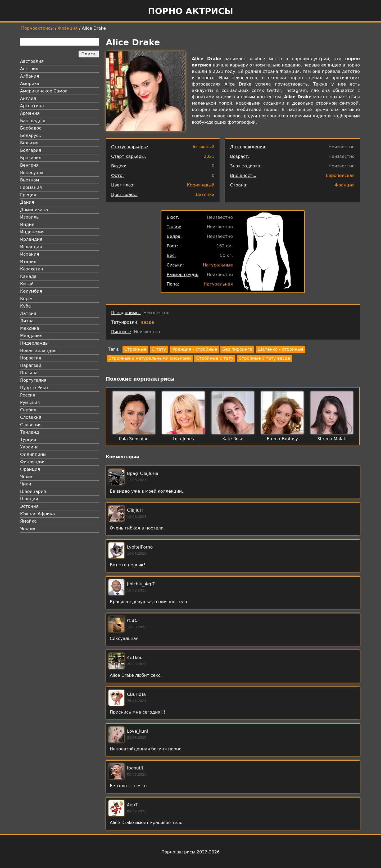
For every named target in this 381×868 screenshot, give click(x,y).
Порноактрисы (37, 28)
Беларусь (31, 135)
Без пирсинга (237, 349)
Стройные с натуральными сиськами (150, 358)
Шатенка (204, 195)
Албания (30, 76)
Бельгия (29, 143)
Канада (28, 276)
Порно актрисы (190, 11)
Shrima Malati (332, 439)
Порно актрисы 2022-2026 (190, 852)
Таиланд (30, 432)
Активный (203, 147)
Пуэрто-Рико (34, 388)
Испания (30, 254)
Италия (28, 262)
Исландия (31, 247)
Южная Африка (37, 514)
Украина (29, 447)
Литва (27, 321)
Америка (30, 84)
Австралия (32, 61)
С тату (159, 349)
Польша (29, 373)
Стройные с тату (215, 358)
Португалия (33, 380)
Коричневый (201, 185)
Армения (30, 113)
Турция (28, 440)
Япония (28, 529)
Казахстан (32, 269)
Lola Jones (183, 439)
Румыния (30, 402)
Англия (28, 98)
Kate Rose (233, 439)
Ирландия (31, 239)
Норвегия (31, 358)
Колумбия (31, 291)
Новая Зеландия (38, 351)
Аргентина (32, 106)
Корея (27, 299)
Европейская (340, 175)
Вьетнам (30, 180)
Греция (28, 195)
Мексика (30, 328)
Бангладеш (33, 121)
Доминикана (34, 210)
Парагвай (31, 365)
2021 (209, 156)
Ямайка (28, 521)
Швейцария (33, 491)
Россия (28, 395)
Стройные (135, 349)
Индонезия (32, 232)
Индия (27, 224)
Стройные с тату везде (264, 358)
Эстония (29, 506)
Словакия (31, 417)
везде (148, 322)
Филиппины (33, 454)
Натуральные (218, 265)
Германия (31, 187)
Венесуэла (32, 173)
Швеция (29, 499)
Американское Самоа (44, 91)
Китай (27, 284)
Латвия (28, 313)
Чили (26, 484)
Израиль (30, 217)
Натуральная (218, 284)
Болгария (31, 150)
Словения (31, 425)
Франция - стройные (194, 349)
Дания (27, 202)
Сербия (28, 410)
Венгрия (29, 165)
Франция (68, 28)
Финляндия (33, 462)
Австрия (29, 69)
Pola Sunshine (134, 439)
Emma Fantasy (282, 439)
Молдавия (31, 336)
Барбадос (31, 128)
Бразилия (31, 158)
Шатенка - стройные (281, 349)
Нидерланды (34, 343)
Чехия (27, 477)
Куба (26, 306)
